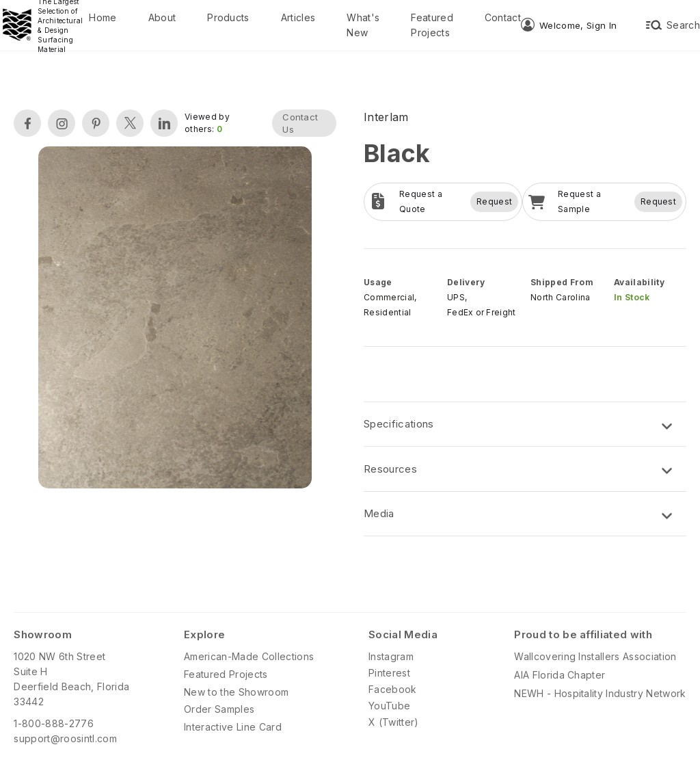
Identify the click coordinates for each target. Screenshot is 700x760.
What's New (363, 25)
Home (103, 17)
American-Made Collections (249, 656)
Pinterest (389, 673)
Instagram (391, 656)
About (162, 17)
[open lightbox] (175, 319)
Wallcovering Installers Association (595, 656)
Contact (503, 17)
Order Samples (219, 709)
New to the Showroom (236, 692)
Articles (298, 17)
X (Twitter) (394, 722)
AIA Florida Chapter (560, 675)
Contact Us (300, 123)
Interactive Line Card (233, 727)
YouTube (389, 706)
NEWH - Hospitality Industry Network (600, 693)
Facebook (393, 689)
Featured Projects (432, 25)
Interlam (386, 117)
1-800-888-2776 (53, 723)
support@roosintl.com (65, 738)
